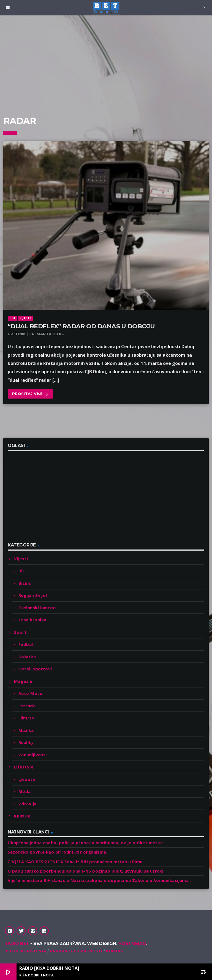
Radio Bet (17, 944)
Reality (26, 742)
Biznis (25, 583)
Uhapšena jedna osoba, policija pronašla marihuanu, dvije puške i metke (85, 843)
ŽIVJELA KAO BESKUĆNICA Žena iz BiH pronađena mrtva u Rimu (75, 862)
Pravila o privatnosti (76, 951)
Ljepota (27, 779)
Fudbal (26, 644)
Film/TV (27, 718)
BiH (12, 318)
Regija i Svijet (33, 595)
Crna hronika (32, 620)
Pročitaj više (30, 394)
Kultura (22, 816)
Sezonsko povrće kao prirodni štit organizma (57, 852)
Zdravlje (28, 804)
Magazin (23, 681)
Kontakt (116, 951)
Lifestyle (24, 767)
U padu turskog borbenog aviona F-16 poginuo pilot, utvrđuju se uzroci (86, 871)
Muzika (26, 730)
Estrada (27, 706)
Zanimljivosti (33, 755)
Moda (25, 791)
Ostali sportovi (35, 669)
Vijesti (25, 318)
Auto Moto (30, 693)
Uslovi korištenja (25, 951)
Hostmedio (132, 944)
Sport (20, 632)
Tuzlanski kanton (37, 608)
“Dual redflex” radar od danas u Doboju (81, 326)
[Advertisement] (106, 74)
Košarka (27, 657)
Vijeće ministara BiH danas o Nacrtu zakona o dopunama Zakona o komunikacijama (98, 880)
